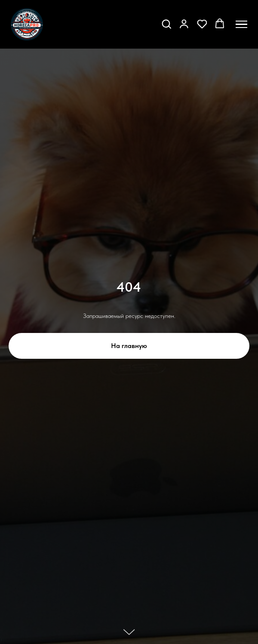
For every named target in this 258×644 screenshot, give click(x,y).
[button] (166, 24)
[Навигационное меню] (242, 25)
